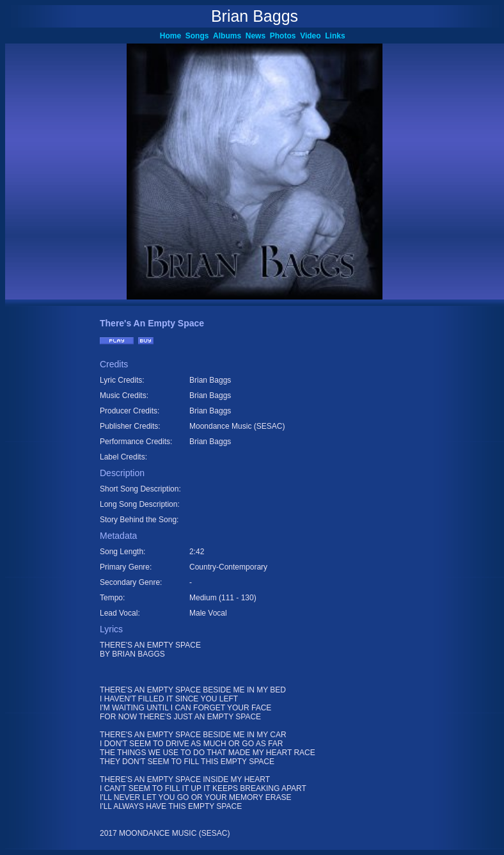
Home (173, 36)
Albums (229, 36)
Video (312, 36)
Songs (199, 36)
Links (337, 36)
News (258, 36)
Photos (285, 36)
